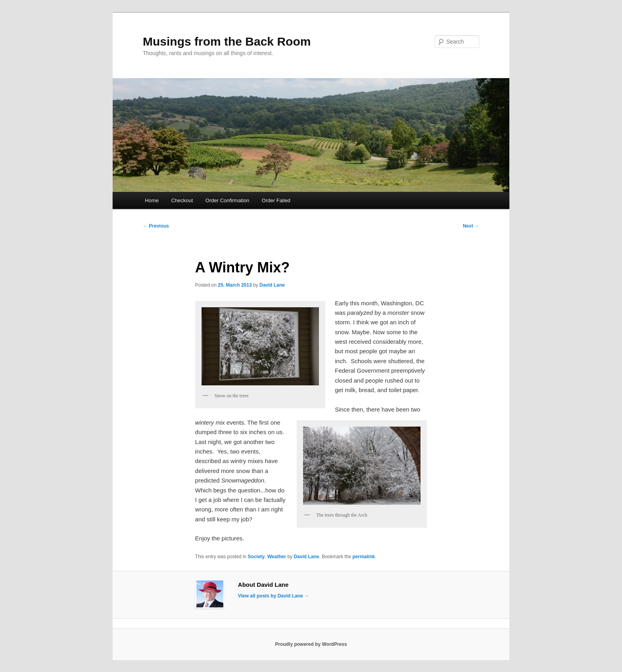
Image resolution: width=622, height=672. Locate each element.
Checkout (182, 200)
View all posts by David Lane (274, 596)
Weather (277, 557)
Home (152, 200)
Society (256, 557)
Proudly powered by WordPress (311, 644)
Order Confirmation (227, 200)
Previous (156, 226)
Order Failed (276, 200)
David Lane (272, 285)
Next (471, 226)
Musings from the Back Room (227, 41)
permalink (364, 557)
